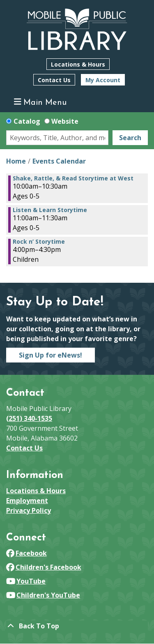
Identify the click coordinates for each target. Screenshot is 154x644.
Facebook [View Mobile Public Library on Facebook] (26, 553)
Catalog (27, 121)
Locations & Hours (78, 64)
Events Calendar (59, 161)
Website (65, 121)
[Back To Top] (77, 626)
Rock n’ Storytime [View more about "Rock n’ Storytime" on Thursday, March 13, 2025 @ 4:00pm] (39, 242)
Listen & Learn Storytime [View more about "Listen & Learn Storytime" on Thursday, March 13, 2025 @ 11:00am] (50, 210)
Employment (27, 501)
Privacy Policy (29, 510)
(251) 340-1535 (29, 418)
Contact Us (54, 80)
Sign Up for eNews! (51, 355)
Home (16, 161)
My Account (103, 80)
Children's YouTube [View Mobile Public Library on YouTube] (43, 595)
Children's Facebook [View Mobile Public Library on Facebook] (44, 567)
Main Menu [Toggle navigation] (40, 102)
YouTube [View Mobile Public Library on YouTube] (26, 581)
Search (130, 138)
